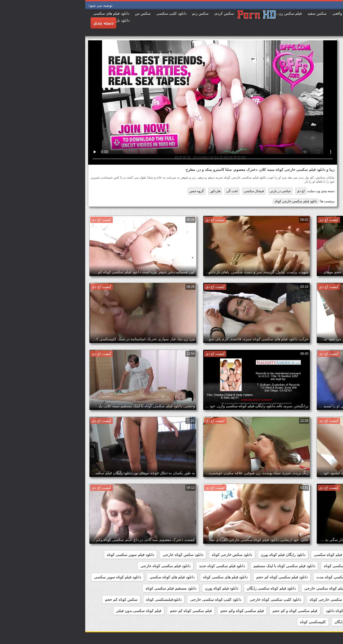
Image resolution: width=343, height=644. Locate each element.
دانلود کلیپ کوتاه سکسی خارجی (131, 599)
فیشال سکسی (169, 191)
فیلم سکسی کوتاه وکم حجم (157, 611)
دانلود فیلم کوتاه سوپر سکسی (32, 577)
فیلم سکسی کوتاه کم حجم (106, 611)
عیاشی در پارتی (195, 191)
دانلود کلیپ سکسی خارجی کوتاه (250, 599)
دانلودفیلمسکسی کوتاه (79, 599)
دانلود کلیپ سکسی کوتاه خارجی (190, 599)
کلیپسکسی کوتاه (228, 622)
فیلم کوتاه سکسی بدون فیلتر (54, 611)
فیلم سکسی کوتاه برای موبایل (311, 611)
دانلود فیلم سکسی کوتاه (258, 566)
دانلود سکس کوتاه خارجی (98, 555)
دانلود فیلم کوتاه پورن (137, 588)
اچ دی (215, 191)
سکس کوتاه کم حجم (36, 599)
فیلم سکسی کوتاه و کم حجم (210, 611)
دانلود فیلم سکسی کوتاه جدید (137, 566)
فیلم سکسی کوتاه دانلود (260, 611)
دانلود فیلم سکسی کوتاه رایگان (310, 577)
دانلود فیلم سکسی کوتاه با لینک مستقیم (199, 566)
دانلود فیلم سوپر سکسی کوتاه (45, 555)
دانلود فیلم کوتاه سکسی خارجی (244, 588)
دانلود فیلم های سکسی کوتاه (140, 577)
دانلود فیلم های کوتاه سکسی (87, 577)
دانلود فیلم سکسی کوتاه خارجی (80, 566)
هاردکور (130, 191)
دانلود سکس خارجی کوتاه (147, 555)
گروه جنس (111, 191)
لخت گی (147, 191)
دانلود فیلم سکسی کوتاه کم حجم (197, 577)
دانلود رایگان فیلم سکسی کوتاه (310, 555)
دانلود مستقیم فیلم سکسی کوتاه (86, 588)
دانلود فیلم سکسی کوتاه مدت (254, 577)
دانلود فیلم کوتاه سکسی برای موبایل (306, 588)
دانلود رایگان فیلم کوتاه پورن (198, 555)
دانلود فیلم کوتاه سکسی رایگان (186, 588)
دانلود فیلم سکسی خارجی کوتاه (211, 201)
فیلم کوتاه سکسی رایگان (269, 622)
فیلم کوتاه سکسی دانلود (316, 622)
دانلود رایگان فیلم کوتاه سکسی (253, 555)
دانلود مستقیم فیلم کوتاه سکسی (309, 599)
